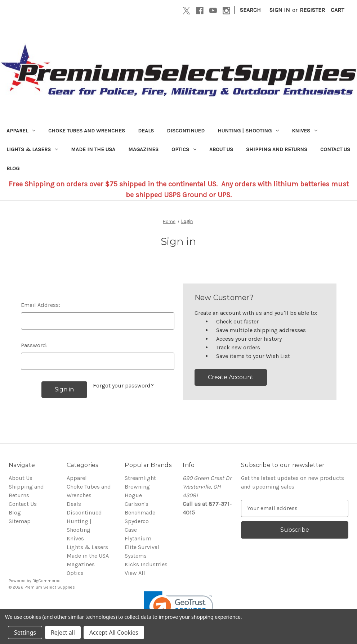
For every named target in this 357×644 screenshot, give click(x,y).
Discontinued (186, 131)
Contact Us (335, 149)
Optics (184, 149)
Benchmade (140, 513)
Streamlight (140, 478)
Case (131, 530)
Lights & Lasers (32, 149)
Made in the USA (93, 149)
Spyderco (137, 521)
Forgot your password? (123, 386)
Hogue (133, 495)
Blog (13, 168)
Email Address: (41, 305)
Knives (305, 131)
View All (135, 573)
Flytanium (138, 538)
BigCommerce (46, 581)
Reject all (63, 632)
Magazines (143, 149)
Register (312, 10)
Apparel (21, 131)
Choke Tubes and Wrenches (87, 131)
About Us (221, 149)
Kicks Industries (146, 564)
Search (250, 10)
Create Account (231, 377)
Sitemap (20, 521)
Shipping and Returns (277, 149)
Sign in (280, 10)
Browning (137, 487)
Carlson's (137, 504)
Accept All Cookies (114, 632)
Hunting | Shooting (248, 131)
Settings (25, 632)
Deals (146, 131)
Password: (34, 345)
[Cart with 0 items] (337, 10)
